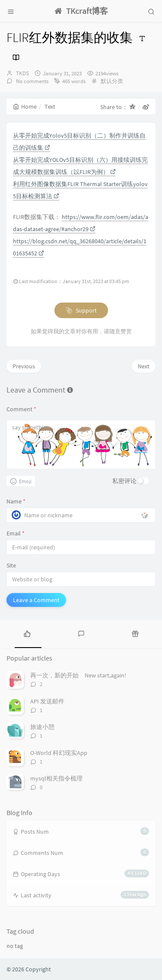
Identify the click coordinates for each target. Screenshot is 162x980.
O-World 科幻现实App (59, 753)
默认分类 (112, 81)
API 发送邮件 (47, 701)
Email (16, 533)
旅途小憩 (42, 727)
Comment (21, 409)
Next (144, 366)
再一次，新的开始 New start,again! (78, 675)
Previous (24, 366)
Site (11, 565)
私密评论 (124, 481)
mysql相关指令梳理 (56, 778)
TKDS (22, 73)
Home (25, 106)
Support (81, 310)
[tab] (27, 633)
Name (16, 501)
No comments (32, 81)
